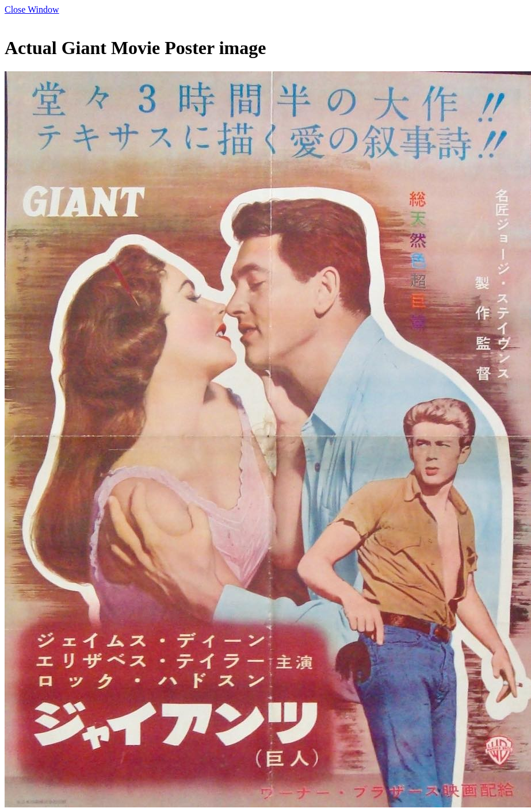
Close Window (32, 9)
